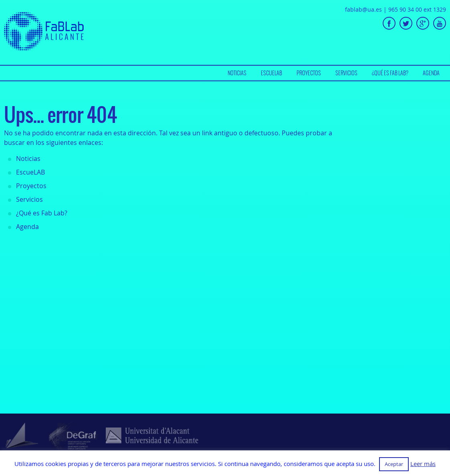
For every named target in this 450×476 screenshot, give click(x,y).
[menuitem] (237, 73)
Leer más (423, 464)
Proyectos (309, 73)
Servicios (346, 73)
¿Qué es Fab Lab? (390, 73)
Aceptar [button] (394, 464)
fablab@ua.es (363, 9)
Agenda (431, 73)
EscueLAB (271, 73)
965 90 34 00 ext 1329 (417, 9)
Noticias (237, 73)
